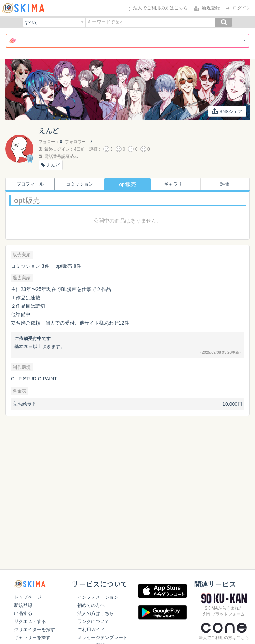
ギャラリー (177, 184)
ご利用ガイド (89, 637)
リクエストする (30, 621)
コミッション (78, 184)
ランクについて (91, 629)
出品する (23, 613)
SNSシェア (227, 111)
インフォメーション (95, 605)
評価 (227, 184)
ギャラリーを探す (32, 638)
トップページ (28, 597)
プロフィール (28, 184)
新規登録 (23, 605)
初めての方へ (89, 613)
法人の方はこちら (93, 621)
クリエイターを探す (35, 629)
